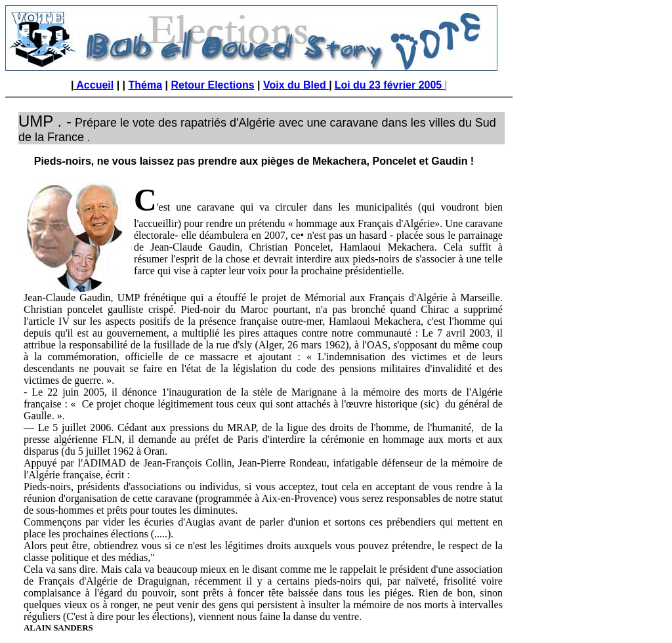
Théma (146, 85)
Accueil (94, 85)
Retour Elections (212, 85)
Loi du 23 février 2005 (390, 85)
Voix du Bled (296, 85)
